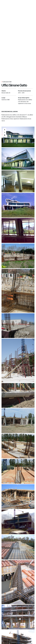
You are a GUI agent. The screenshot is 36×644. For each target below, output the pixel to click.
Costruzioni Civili (7, 82)
